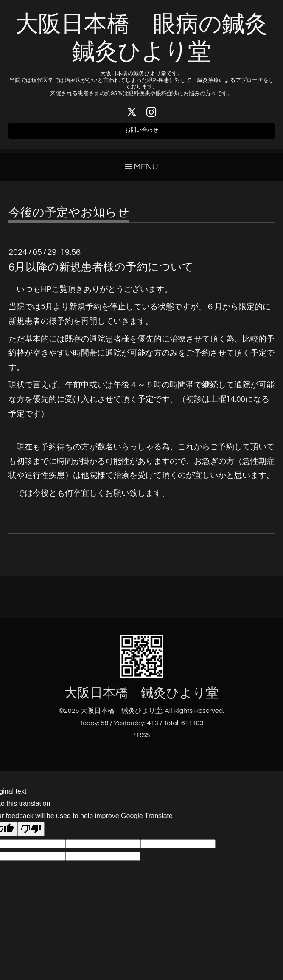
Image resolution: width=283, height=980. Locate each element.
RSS (143, 740)
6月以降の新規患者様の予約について (101, 272)
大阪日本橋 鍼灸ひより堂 (141, 698)
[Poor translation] (31, 834)
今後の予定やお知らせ (69, 217)
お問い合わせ (142, 134)
